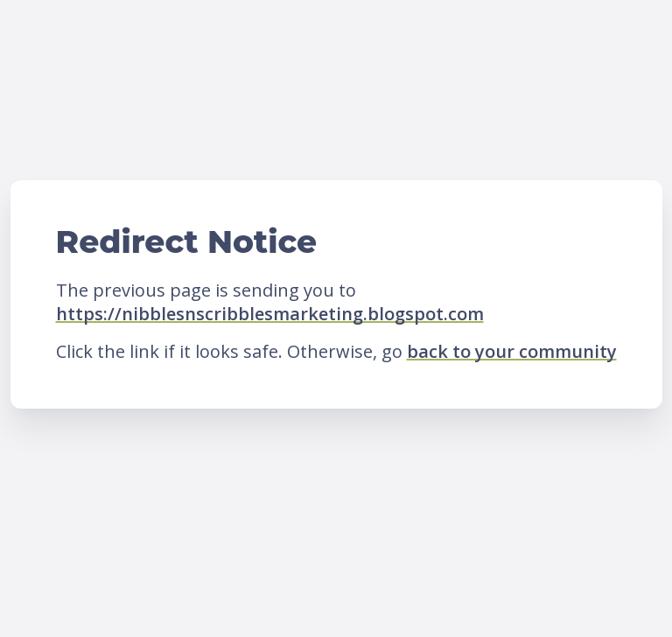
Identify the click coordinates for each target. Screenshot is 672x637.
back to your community (512, 351)
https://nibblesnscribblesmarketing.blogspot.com (270, 314)
